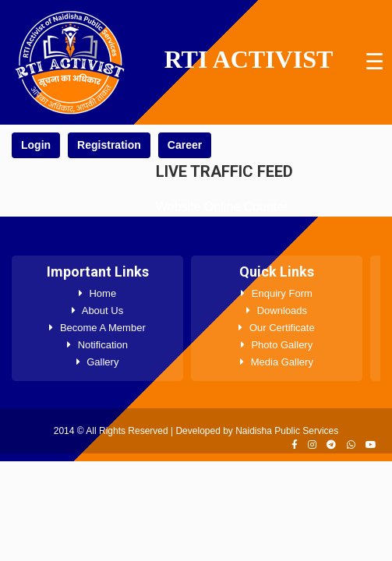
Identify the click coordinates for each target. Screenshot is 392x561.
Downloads (277, 310)
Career (185, 145)
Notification (97, 345)
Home (97, 293)
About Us (97, 310)
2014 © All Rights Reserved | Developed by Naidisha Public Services (196, 431)
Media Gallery (277, 362)
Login (36, 145)
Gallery (98, 362)
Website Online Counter (222, 207)
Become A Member (97, 328)
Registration (109, 145)
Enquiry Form (277, 293)
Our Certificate (276, 328)
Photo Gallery (277, 345)
